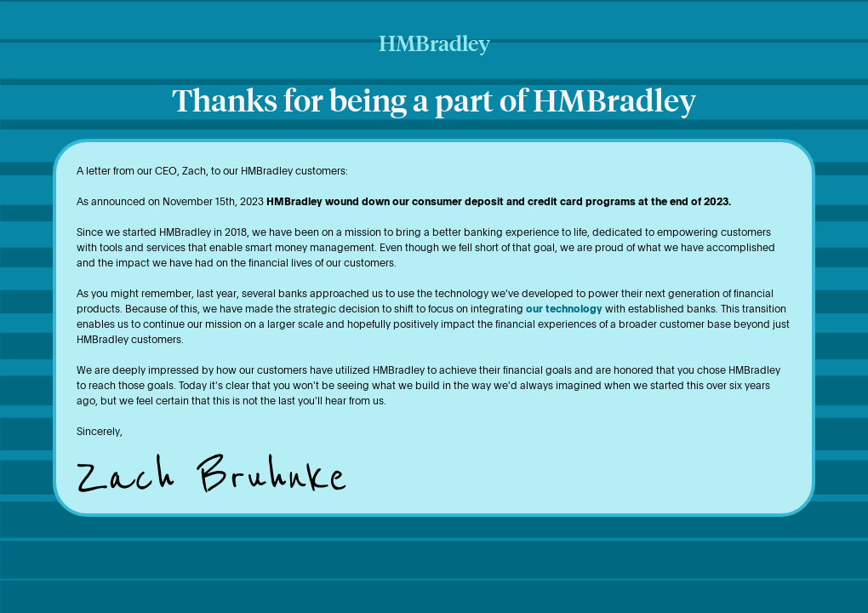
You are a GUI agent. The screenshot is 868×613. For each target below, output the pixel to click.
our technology (564, 308)
